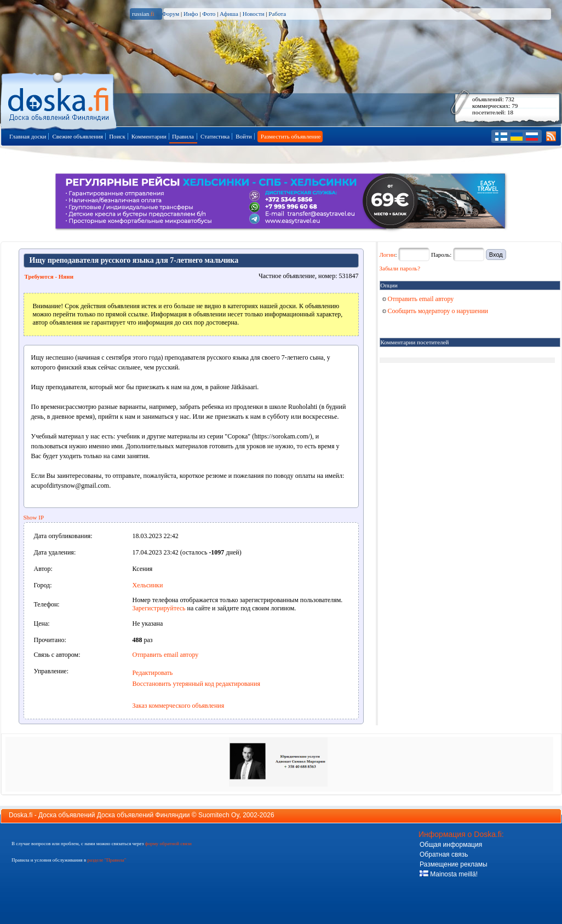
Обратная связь (444, 854)
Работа (277, 14)
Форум (170, 14)
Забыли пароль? (400, 268)
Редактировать (153, 673)
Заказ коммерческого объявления (179, 706)
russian (143, 14)
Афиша (229, 14)
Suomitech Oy (219, 815)
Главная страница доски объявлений (59, 99)
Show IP (34, 517)
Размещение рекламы (454, 864)
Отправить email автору (166, 655)
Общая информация (451, 845)
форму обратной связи (168, 844)
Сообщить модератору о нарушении (435, 311)
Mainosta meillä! (449, 874)
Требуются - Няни (49, 276)
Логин (388, 255)
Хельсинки (148, 585)
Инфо (191, 14)
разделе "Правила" (107, 860)
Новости (254, 14)
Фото (209, 14)
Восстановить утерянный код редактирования (196, 684)
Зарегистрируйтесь (159, 608)
